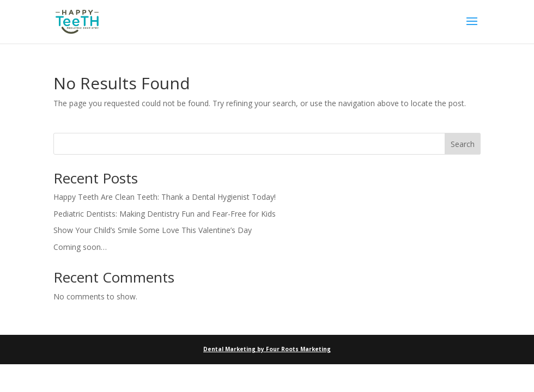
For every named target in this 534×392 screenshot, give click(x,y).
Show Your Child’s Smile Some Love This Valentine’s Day (153, 230)
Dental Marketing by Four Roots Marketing (267, 349)
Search (463, 144)
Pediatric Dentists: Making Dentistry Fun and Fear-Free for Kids (165, 214)
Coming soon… (80, 247)
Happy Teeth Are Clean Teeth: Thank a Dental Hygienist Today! (165, 197)
